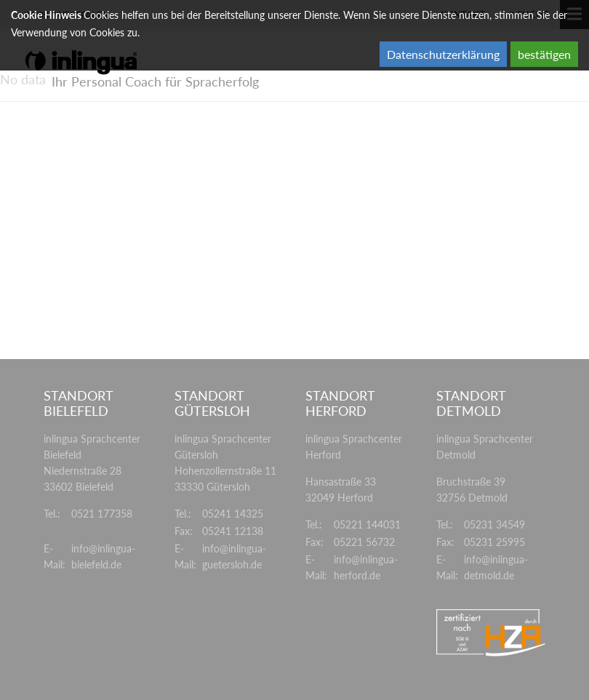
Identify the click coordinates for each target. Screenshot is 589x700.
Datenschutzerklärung (443, 54)
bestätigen (544, 54)
